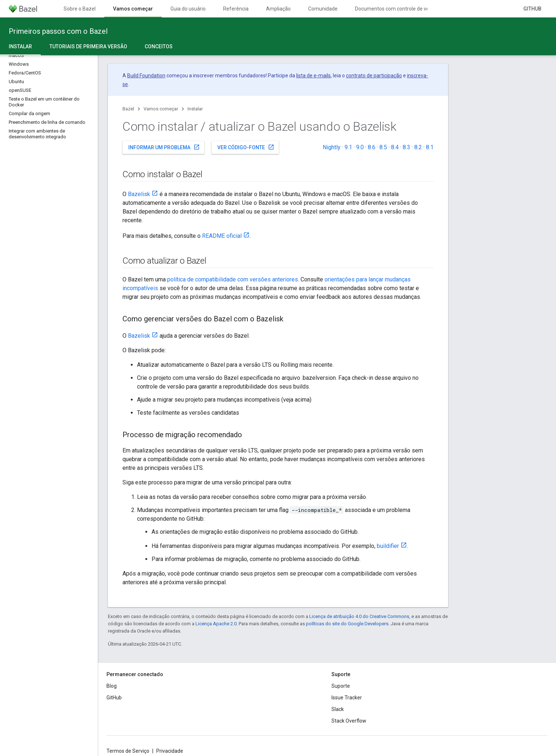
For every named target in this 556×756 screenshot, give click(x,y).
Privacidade (170, 751)
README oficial (222, 236)
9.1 (348, 147)
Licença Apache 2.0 (216, 624)
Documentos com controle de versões (398, 9)
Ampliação (278, 9)
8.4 (395, 147)
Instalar (195, 109)
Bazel (128, 109)
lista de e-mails (313, 76)
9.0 (360, 147)
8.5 (383, 147)
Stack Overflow (349, 721)
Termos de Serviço (128, 751)
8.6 (372, 147)
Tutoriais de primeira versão (88, 46)
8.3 (406, 147)
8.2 (418, 147)
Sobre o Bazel (80, 9)
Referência (236, 9)
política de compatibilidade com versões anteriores (233, 279)
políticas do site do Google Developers (347, 624)
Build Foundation (146, 76)
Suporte (341, 686)
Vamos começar (161, 109)
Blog (112, 686)
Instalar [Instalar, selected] (20, 46)
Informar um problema (164, 147)
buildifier (388, 546)
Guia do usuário (188, 9)
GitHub (532, 9)
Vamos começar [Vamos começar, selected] (133, 9)
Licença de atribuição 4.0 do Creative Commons (359, 616)
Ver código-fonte (246, 147)
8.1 (430, 147)
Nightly (332, 147)
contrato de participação (374, 76)
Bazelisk (139, 194)
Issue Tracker (347, 698)
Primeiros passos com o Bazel (58, 31)
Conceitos (159, 46)
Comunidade (323, 9)
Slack (338, 709)
